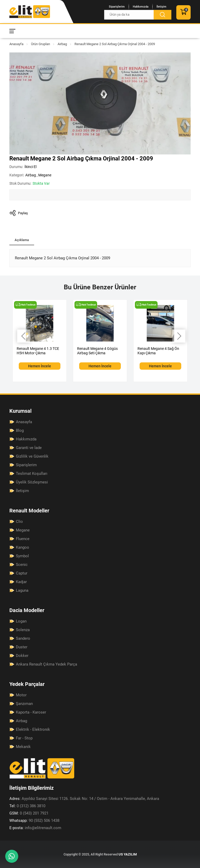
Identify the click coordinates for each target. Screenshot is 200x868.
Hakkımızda (141, 7)
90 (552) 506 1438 (34, 821)
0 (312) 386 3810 (27, 806)
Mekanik (23, 747)
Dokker (22, 656)
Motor (21, 695)
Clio (19, 522)
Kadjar (21, 582)
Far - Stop (24, 738)
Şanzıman (24, 704)
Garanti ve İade (29, 448)
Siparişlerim (117, 7)
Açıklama (22, 240)
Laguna (22, 590)
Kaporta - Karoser (31, 712)
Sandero (23, 638)
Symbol (22, 556)
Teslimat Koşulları (32, 474)
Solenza (23, 630)
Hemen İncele (40, 366)
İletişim (161, 7)
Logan (21, 621)
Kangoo (23, 547)
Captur (22, 573)
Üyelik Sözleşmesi (32, 482)
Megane (45, 175)
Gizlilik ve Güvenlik (32, 456)
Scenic (22, 565)
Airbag (62, 44)
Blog (20, 430)
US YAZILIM (128, 854)
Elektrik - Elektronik (33, 729)
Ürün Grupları (40, 44)
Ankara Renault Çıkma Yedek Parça (46, 664)
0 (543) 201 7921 (29, 813)
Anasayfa (16, 44)
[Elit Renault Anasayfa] (30, 12)
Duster (22, 647)
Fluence (23, 539)
